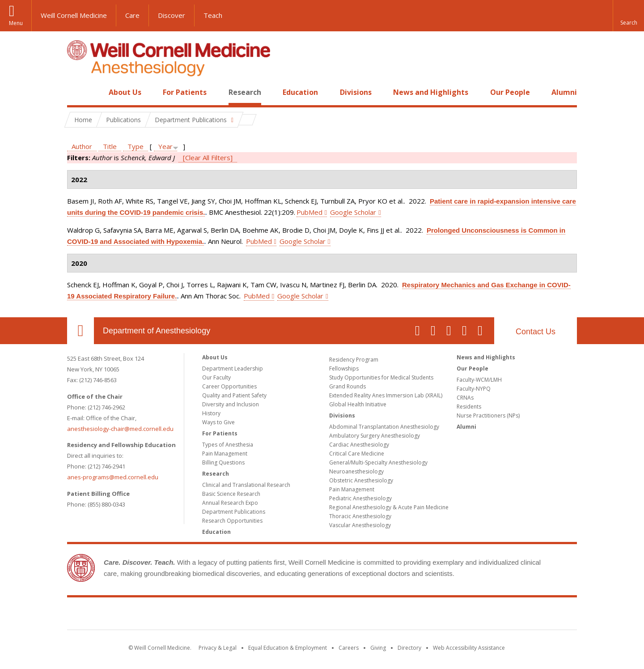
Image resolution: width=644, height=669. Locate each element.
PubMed (309, 212)
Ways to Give (218, 422)
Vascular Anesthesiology (360, 525)
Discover (172, 15)
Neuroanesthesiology (356, 471)
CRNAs (465, 398)
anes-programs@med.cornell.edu (113, 477)
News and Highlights (431, 92)
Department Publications (234, 512)
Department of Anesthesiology (157, 331)
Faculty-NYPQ (474, 389)
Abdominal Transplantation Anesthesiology (384, 427)
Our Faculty (216, 377)
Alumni (564, 92)
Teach (213, 15)
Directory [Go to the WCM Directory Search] (409, 648)
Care (132, 15)
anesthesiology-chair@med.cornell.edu (120, 429)
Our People (510, 92)
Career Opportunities (229, 386)
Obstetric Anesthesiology (361, 480)
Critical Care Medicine (357, 454)
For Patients (185, 92)
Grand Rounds (347, 386)
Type (136, 146)
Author (82, 146)
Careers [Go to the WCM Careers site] (349, 648)
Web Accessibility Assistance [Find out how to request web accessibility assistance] (469, 648)
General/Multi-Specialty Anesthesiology (378, 462)
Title (110, 146)
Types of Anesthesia (228, 445)
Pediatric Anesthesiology (360, 498)
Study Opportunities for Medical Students (381, 377)
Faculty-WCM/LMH (479, 380)
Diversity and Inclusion (231, 404)
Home (77, 92)
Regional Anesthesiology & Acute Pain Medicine (389, 507)
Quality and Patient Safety (234, 395)
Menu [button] (16, 23)
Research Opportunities (232, 521)
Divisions (356, 92)
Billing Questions (223, 462)
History (211, 413)
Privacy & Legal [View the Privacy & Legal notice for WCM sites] (218, 648)
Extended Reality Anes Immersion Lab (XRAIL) (386, 395)
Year (165, 146)
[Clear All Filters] (208, 158)
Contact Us (536, 332)
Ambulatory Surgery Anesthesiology (375, 436)
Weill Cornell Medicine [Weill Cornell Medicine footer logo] (322, 615)
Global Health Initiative (358, 404)
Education (300, 92)
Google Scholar (353, 212)
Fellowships (344, 369)
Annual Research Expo (230, 503)
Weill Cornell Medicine (74, 15)
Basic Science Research (231, 494)
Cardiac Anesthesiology (359, 445)
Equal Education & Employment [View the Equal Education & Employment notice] (288, 648)
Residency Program (354, 360)
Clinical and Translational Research (246, 485)
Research (245, 92)
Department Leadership (233, 369)
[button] (628, 16)
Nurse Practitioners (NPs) (488, 415)
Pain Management (225, 454)
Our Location (80, 331)
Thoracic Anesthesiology (360, 516)
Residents (469, 407)
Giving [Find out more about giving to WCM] (378, 648)
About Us (125, 92)
